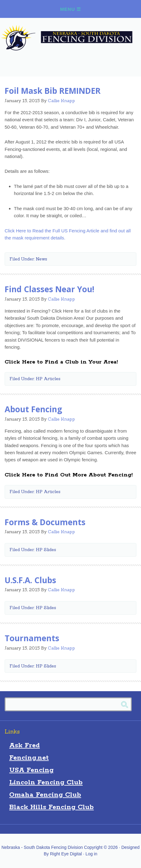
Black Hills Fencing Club (52, 807)
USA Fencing (31, 770)
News (41, 259)
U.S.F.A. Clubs (30, 580)
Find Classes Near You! (50, 289)
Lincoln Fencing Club (46, 783)
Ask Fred (25, 745)
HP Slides (46, 550)
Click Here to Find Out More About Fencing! (69, 475)
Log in (91, 854)
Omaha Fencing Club (45, 795)
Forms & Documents (45, 522)
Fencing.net (29, 758)
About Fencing (33, 409)
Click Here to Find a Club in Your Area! (61, 362)
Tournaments (32, 638)
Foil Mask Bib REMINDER (53, 91)
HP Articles (48, 379)
